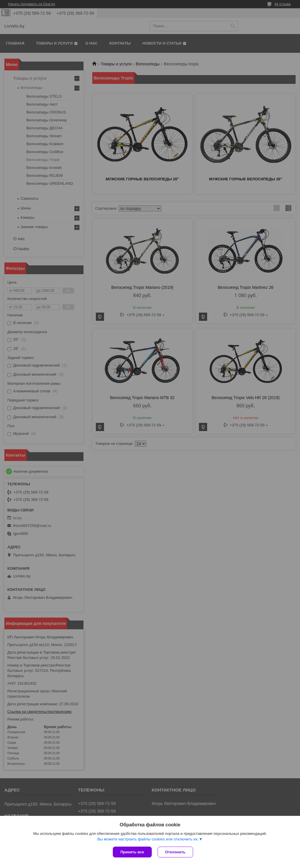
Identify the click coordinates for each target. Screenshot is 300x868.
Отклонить (175, 852)
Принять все (132, 852)
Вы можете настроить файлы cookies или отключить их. (148, 839)
